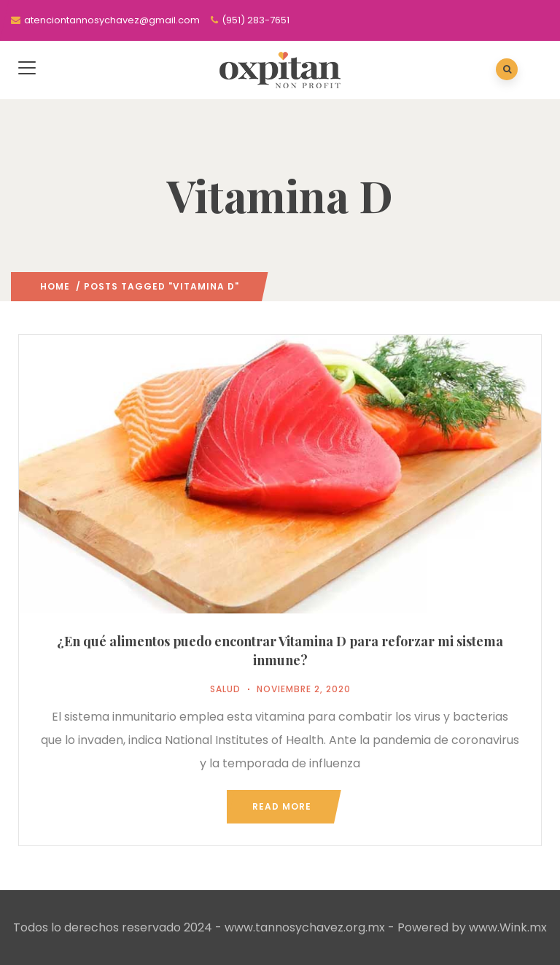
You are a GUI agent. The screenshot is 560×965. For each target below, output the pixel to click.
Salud (225, 689)
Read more (282, 806)
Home (55, 286)
